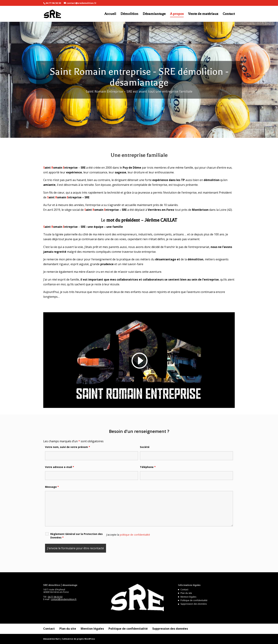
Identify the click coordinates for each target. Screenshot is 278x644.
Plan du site (186, 593)
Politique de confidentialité (194, 600)
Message (52, 487)
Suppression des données (194, 604)
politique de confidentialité (135, 535)
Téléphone (148, 467)
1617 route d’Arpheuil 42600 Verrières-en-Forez (56, 591)
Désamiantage (154, 14)
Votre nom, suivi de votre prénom (68, 447)
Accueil (110, 14)
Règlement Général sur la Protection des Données (77, 536)
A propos (177, 14)
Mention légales (188, 597)
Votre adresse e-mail (60, 467)
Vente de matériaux (203, 14)
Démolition (129, 14)
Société (145, 447)
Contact (229, 14)
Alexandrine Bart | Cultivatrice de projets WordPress (69, 639)
